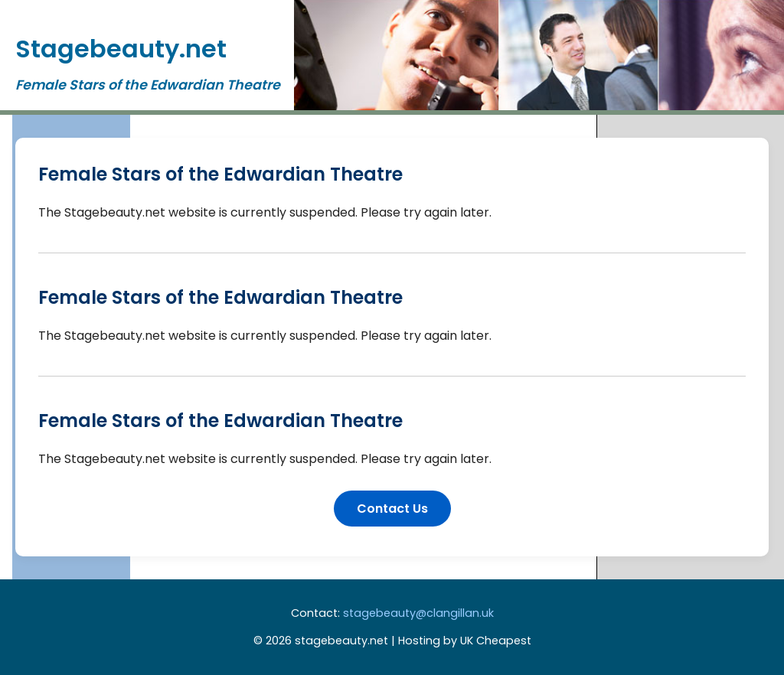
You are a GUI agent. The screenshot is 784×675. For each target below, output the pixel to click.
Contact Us (392, 509)
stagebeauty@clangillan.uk (418, 613)
